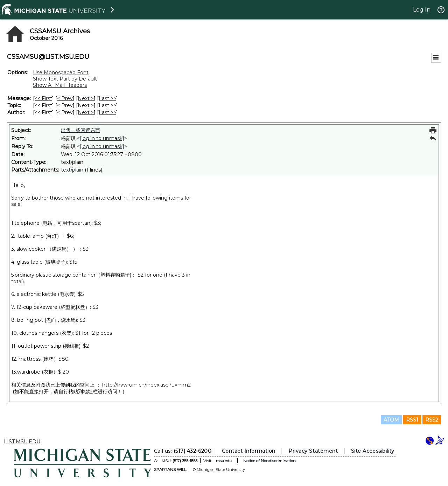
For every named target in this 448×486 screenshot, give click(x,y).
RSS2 (432, 420)
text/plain (72, 170)
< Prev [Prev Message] (65, 98)
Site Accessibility (373, 451)
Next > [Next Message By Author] (86, 112)
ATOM (391, 420)
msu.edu (224, 461)
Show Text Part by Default (65, 79)
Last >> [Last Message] (107, 98)
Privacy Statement (313, 451)
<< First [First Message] (43, 98)
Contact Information (249, 451)
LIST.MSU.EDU (22, 442)
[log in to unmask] (102, 138)
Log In (422, 10)
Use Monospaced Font (61, 72)
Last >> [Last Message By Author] (107, 112)
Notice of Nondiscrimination (269, 461)
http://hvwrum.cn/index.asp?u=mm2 (146, 385)
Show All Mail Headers (60, 85)
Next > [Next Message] (86, 98)
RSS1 (412, 420)
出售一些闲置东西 (80, 130)
